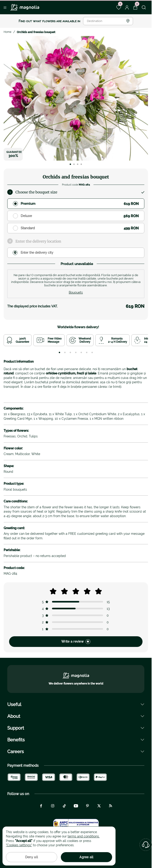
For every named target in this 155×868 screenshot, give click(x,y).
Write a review (76, 642)
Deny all (32, 857)
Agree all (86, 857)
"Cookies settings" (19, 845)
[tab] (59, 352)
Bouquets (76, 292)
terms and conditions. (84, 836)
